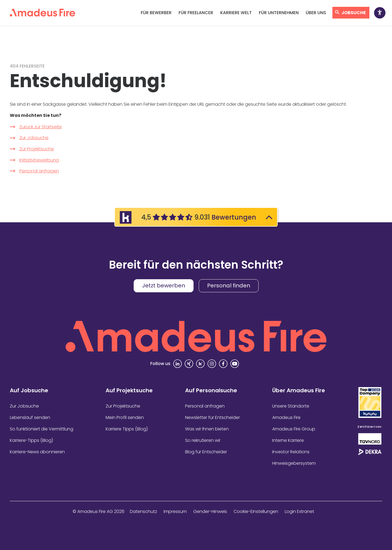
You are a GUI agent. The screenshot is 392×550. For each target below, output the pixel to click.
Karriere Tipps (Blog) (127, 429)
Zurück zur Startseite (41, 127)
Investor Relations (291, 452)
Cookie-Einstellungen (256, 511)
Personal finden (229, 285)
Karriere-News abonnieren (37, 452)
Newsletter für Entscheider (212, 417)
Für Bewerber (156, 13)
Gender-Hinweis (210, 511)
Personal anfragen (39, 171)
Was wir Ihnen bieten (207, 429)
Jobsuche (354, 13)
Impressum (175, 511)
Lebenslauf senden (30, 417)
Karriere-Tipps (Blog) (31, 440)
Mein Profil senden (125, 417)
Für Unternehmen (279, 13)
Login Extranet (299, 511)
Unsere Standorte (291, 406)
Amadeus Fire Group (294, 429)
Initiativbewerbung (39, 160)
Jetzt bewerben (164, 285)
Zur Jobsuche (34, 138)
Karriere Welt (236, 13)
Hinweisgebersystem (294, 463)
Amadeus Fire (286, 417)
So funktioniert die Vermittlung (42, 429)
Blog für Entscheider (206, 452)
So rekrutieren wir (203, 440)
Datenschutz (143, 511)
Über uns (316, 13)
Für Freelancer (196, 13)
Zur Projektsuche (37, 149)
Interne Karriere (288, 440)
